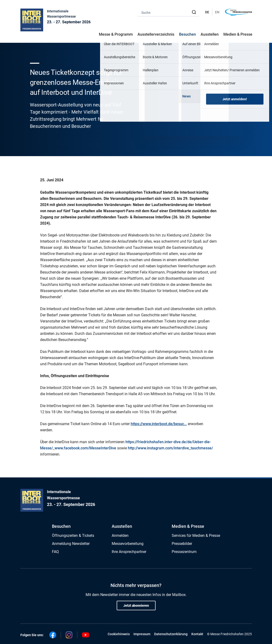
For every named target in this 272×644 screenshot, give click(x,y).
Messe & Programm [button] (116, 34)
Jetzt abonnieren (136, 606)
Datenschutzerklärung (171, 634)
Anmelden (120, 536)
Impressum (142, 634)
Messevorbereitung (128, 544)
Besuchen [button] (187, 34)
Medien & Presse (238, 34)
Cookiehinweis (119, 634)
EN (217, 12)
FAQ (55, 552)
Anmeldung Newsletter (71, 544)
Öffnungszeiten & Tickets (73, 536)
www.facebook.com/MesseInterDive (85, 448)
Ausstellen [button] (210, 34)
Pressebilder (182, 544)
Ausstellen (122, 526)
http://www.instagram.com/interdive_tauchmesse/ (170, 448)
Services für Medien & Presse (196, 536)
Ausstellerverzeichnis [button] (156, 34)
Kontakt (197, 634)
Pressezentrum (184, 552)
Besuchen (61, 526)
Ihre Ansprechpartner (129, 552)
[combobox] (168, 12)
